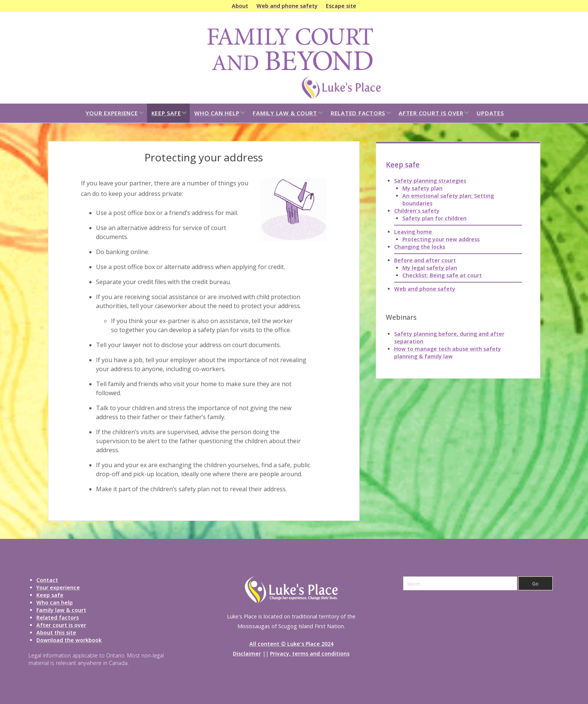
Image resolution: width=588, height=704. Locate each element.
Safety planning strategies (430, 181)
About (240, 6)
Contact (47, 580)
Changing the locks (420, 247)
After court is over (431, 113)
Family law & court (285, 113)
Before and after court (425, 260)
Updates (490, 113)
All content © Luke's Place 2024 (291, 644)
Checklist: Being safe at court (442, 275)
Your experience (112, 113)
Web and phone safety (287, 6)
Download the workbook (69, 640)
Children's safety (417, 211)
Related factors (358, 113)
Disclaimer (247, 654)
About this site (56, 633)
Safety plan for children (434, 218)
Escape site (341, 6)
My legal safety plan (430, 268)
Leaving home (413, 232)
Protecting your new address (441, 239)
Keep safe (166, 113)
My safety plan (422, 188)
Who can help (217, 113)
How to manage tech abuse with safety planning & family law (448, 353)
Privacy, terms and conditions (310, 654)
